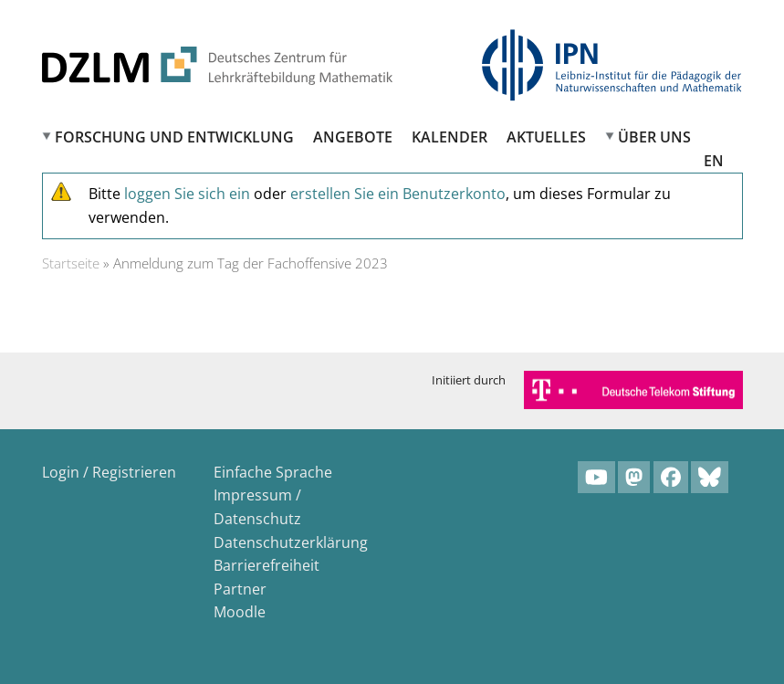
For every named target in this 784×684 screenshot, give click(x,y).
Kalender (449, 137)
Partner (240, 589)
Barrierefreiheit (267, 565)
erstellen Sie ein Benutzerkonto (398, 194)
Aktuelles (546, 137)
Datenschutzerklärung (291, 542)
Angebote (353, 137)
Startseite (71, 263)
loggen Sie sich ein (187, 194)
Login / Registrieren (109, 472)
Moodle (240, 612)
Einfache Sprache (273, 472)
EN (714, 161)
